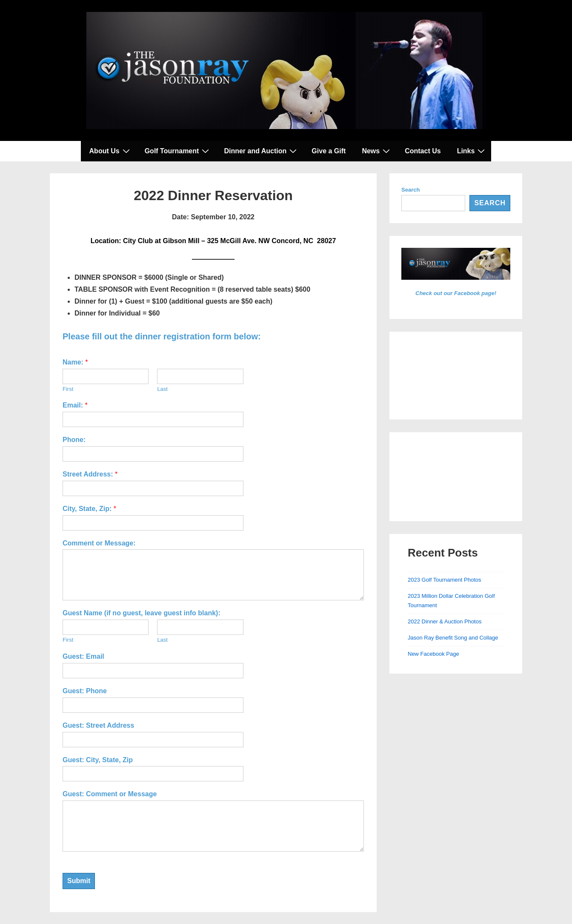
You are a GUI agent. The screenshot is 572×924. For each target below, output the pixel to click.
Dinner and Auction (261, 151)
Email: (75, 405)
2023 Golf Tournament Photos (445, 580)
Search (410, 190)
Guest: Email (83, 656)
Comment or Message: (99, 543)
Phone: (74, 440)
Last (162, 389)
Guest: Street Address (98, 725)
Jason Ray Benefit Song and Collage (453, 638)
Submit (79, 881)
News (377, 151)
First (68, 389)
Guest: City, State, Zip (98, 760)
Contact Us (423, 151)
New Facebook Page (433, 654)
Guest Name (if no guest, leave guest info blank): (142, 613)
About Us (111, 151)
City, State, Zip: (89, 509)
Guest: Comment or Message (110, 794)
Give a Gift (329, 151)
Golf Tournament (178, 151)
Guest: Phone (85, 691)
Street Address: (90, 474)
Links (472, 151)
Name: (75, 362)
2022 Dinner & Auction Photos (445, 621)
